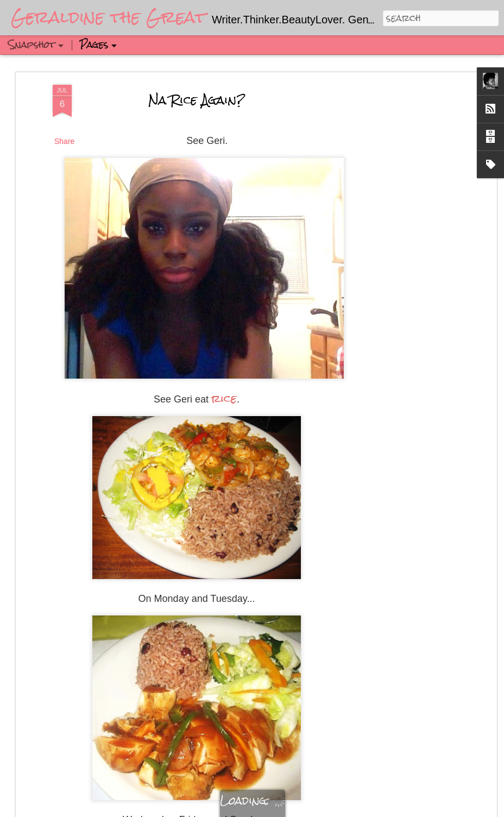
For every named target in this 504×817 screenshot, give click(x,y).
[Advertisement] (400, 255)
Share (64, 140)
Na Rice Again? (197, 99)
